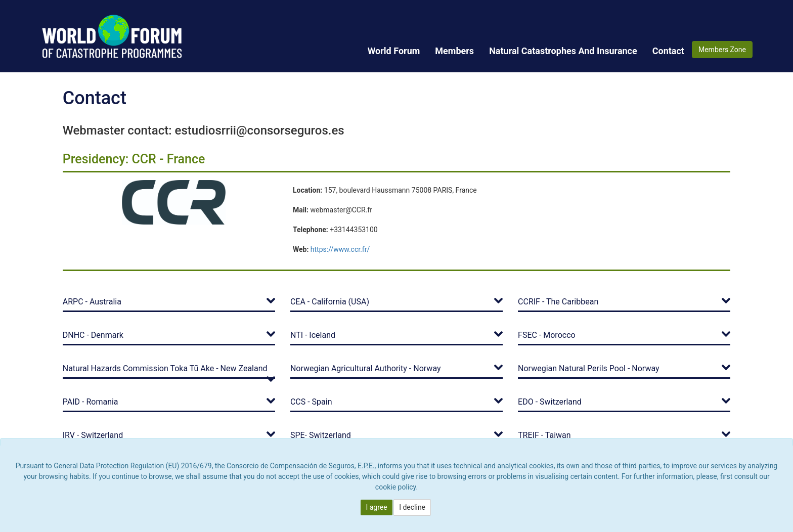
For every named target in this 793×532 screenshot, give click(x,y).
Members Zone (722, 50)
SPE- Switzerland (321, 435)
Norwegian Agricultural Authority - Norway (366, 368)
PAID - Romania (91, 402)
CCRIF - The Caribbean (558, 302)
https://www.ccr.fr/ (340, 249)
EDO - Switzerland (550, 402)
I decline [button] (412, 507)
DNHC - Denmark (93, 335)
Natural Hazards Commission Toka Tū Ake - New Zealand (165, 368)
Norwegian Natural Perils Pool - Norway (589, 368)
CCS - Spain (311, 402)
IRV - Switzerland (93, 435)
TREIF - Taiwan (544, 435)
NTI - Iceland (313, 335)
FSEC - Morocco (547, 335)
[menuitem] (394, 51)
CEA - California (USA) (330, 302)
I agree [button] (376, 507)
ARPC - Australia (92, 302)
